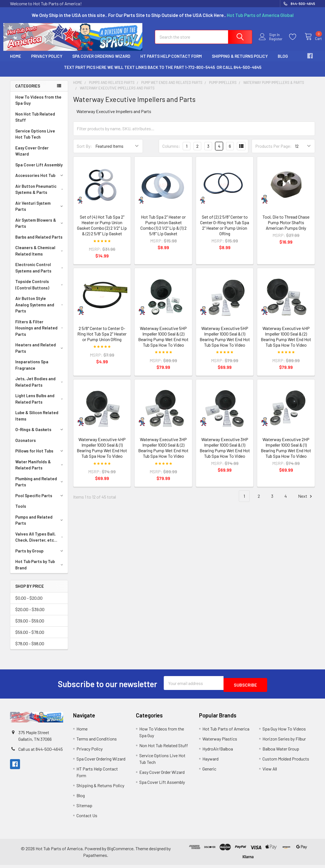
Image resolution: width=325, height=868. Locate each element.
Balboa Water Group (281, 752)
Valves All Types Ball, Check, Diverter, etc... (40, 542)
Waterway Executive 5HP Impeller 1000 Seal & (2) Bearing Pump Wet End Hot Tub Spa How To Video (163, 342)
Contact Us (87, 818)
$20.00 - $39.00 (30, 614)
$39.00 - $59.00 (30, 626)
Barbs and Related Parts (39, 242)
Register (271, 42)
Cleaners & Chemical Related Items (40, 256)
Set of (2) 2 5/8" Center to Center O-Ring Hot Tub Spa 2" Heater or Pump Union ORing (225, 230)
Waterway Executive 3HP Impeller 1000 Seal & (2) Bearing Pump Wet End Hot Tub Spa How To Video (163, 453)
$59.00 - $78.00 (30, 637)
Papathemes (95, 858)
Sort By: (84, 151)
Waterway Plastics (220, 742)
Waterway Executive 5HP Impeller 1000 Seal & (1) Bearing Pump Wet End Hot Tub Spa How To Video (225, 342)
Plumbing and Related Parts (40, 487)
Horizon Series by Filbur (284, 742)
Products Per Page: (273, 151)
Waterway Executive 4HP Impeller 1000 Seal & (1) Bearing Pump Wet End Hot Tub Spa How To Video (102, 453)
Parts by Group (40, 556)
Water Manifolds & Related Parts (40, 470)
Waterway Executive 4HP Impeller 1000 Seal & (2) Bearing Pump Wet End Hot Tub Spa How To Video (286, 342)
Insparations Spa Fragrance (32, 370)
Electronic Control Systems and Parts (40, 273)
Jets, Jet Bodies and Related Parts (40, 387)
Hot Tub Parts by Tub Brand (40, 570)
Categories (28, 91)
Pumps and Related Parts (40, 525)
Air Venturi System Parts (40, 211)
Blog (283, 61)
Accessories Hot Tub (40, 180)
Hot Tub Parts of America (226, 732)
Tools (21, 511)
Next (306, 501)
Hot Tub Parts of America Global (260, 15)
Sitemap (84, 808)
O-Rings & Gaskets (40, 434)
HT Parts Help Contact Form (171, 61)
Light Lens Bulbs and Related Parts (40, 404)
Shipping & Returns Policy (240, 61)
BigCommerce (120, 851)
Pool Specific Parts (40, 501)
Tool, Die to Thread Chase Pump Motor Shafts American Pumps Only (286, 227)
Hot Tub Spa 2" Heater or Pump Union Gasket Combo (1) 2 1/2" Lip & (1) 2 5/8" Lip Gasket (163, 230)
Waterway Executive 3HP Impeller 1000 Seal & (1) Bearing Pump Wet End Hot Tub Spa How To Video (225, 453)
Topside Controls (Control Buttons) (40, 290)
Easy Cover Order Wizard (32, 156)
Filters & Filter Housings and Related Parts (40, 333)
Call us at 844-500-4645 (41, 752)
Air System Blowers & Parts (40, 228)
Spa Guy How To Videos (284, 732)
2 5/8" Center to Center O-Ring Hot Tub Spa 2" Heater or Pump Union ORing (102, 339)
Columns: (171, 151)
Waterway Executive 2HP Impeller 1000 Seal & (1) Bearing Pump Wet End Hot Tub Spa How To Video (286, 453)
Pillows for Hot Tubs (40, 456)
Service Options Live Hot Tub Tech (35, 139)
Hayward (210, 762)
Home (16, 61)
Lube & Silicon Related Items (37, 421)
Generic (209, 772)
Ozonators (26, 445)
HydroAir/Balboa (218, 752)
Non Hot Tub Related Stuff (35, 122)
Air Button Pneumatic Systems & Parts (40, 194)
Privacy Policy (47, 61)
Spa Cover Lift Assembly (39, 170)
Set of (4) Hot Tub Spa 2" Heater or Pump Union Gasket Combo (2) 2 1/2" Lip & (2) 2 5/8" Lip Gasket (102, 230)
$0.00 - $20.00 (29, 603)
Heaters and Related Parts (40, 353)
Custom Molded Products (286, 762)
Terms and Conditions (97, 742)
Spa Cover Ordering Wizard (101, 61)
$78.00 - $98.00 (30, 648)
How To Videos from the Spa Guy (38, 105)
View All (270, 772)
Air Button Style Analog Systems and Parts (40, 310)
